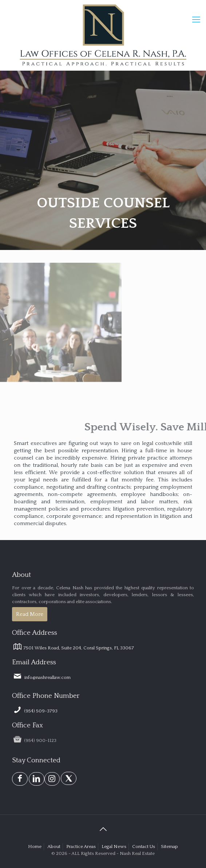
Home (35, 847)
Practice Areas (81, 847)
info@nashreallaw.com (41, 677)
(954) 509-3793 (35, 711)
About (54, 847)
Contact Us (144, 847)
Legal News (114, 847)
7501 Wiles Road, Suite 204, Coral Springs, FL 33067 (73, 648)
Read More (30, 614)
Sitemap (169, 847)
